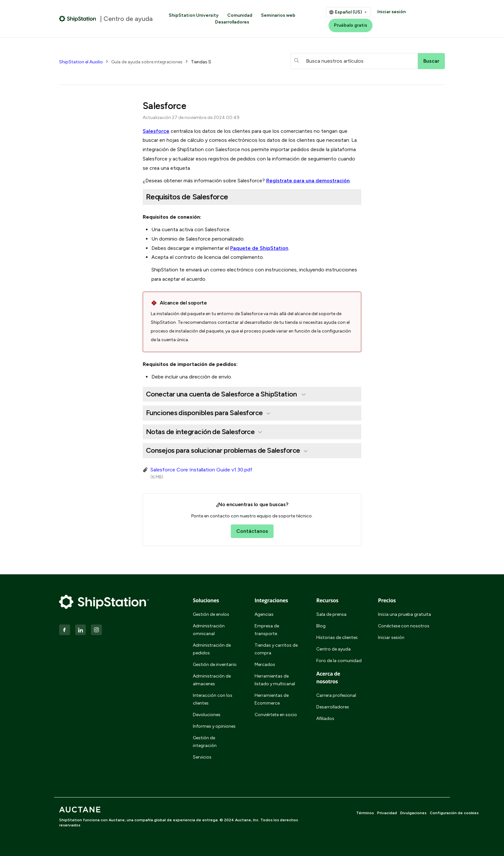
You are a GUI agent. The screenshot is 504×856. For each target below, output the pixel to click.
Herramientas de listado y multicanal (275, 680)
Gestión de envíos (211, 614)
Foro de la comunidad (339, 661)
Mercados (265, 665)
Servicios (202, 757)
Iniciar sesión (392, 12)
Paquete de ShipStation (259, 248)
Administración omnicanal (209, 630)
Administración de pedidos (212, 649)
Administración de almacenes (212, 680)
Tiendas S (201, 62)
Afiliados (325, 719)
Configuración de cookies (454, 813)
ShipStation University (194, 15)
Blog (321, 626)
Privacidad (387, 813)
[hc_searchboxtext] (354, 61)
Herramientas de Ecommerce (272, 699)
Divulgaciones (413, 813)
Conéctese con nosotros (404, 626)
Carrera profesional (336, 695)
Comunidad (240, 15)
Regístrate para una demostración (308, 181)
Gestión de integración (205, 742)
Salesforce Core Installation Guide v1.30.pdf (201, 470)
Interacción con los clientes (213, 699)
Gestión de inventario (215, 665)
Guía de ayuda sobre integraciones (147, 62)
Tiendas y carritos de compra (276, 649)
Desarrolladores (232, 22)
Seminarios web (278, 15)
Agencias (264, 614)
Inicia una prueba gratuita (405, 614)
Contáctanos (252, 531)
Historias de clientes (337, 637)
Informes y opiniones (214, 726)
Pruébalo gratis (351, 25)
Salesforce (156, 131)
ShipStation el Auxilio (81, 62)
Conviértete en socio (276, 715)
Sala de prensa (331, 614)
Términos (365, 813)
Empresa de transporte (267, 630)
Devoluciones (207, 715)
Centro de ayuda (333, 649)
